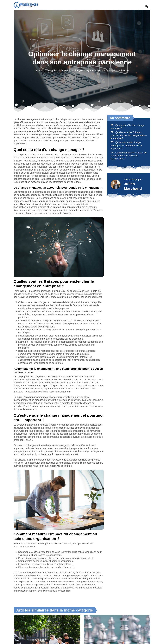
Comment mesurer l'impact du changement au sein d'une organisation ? (129, 156)
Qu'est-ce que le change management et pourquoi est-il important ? (126, 146)
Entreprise (52, 70)
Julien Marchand (133, 186)
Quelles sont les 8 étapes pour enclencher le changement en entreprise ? (129, 135)
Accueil (39, 70)
